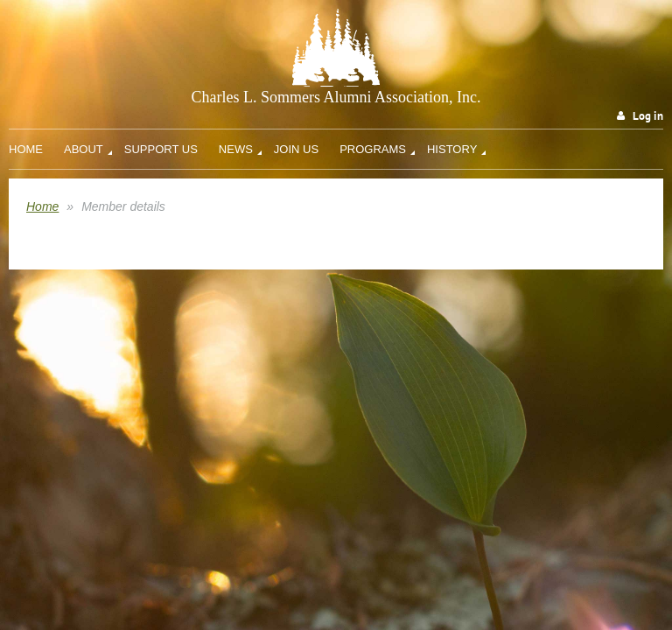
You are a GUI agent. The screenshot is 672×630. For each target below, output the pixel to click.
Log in (648, 116)
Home (42, 206)
